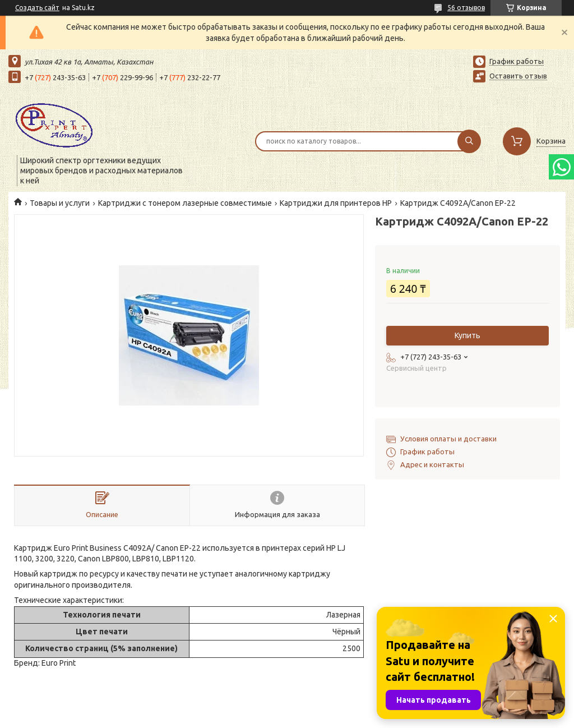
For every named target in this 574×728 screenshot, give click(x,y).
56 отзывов (466, 8)
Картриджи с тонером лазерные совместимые (185, 203)
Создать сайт (37, 8)
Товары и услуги (60, 203)
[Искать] (469, 141)
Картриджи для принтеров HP (336, 203)
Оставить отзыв (518, 76)
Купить (467, 335)
